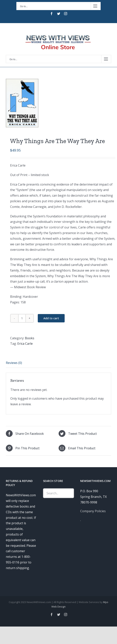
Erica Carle (25, 344)
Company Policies (93, 511)
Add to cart (51, 318)
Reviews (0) (14, 363)
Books (30, 338)
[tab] (58, 363)
